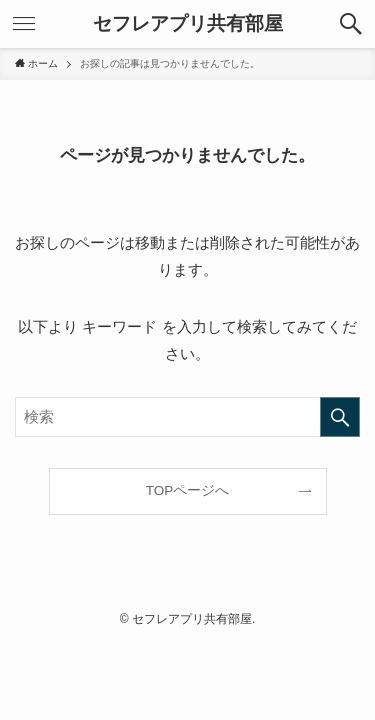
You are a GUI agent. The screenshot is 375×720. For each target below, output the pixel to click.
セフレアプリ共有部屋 (188, 24)
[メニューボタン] (24, 24)
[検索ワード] (187, 417)
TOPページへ (188, 490)
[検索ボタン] (351, 24)
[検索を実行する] (340, 417)
